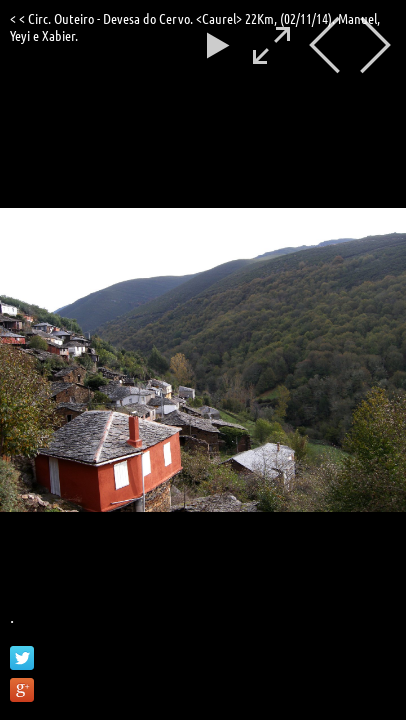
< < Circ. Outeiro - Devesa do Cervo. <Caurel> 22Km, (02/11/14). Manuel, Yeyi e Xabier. (195, 26)
